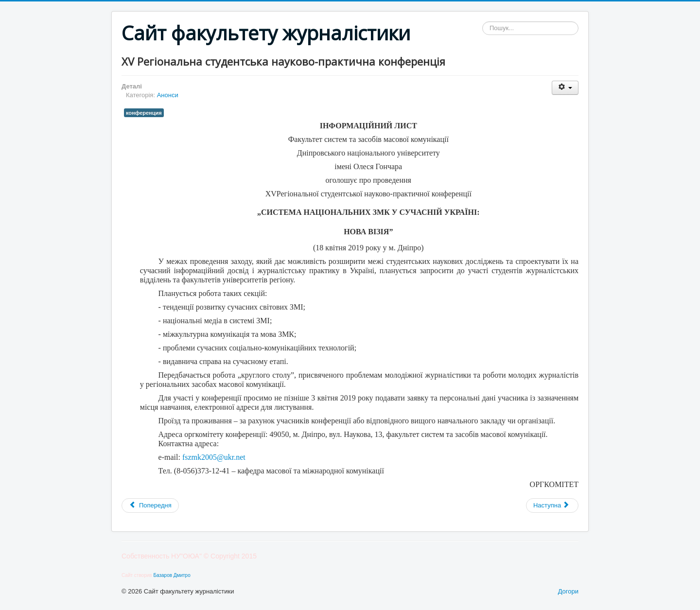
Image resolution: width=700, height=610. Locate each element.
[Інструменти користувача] (565, 88)
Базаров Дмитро (172, 575)
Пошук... (482, 22)
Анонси (168, 95)
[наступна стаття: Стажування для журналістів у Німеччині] (552, 505)
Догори (568, 591)
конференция (144, 113)
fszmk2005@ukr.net (214, 457)
